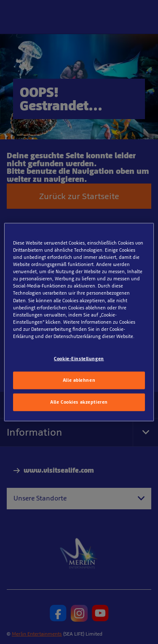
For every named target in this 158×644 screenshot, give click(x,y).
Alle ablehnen (79, 380)
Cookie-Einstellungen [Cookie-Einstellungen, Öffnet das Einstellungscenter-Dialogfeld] (79, 359)
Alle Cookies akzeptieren (79, 402)
